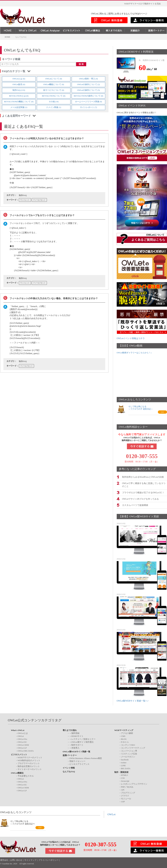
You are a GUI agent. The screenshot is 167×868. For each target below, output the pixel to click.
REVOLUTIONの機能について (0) (19, 102)
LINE (123, 765)
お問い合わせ (16, 860)
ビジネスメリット (19, 754)
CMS (123, 736)
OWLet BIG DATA (26, 751)
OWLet (21, 736)
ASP (123, 801)
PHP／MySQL (127, 786)
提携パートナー (70, 755)
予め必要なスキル (26, 775)
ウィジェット (25, 200)
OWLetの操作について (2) (88, 84)
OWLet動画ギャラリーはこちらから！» (134, 353)
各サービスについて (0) (54, 90)
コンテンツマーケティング (133, 748)
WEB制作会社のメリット (29, 760)
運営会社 (4, 860)
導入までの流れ (70, 730)
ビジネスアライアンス (79, 764)
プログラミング (128, 792)
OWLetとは (23, 733)
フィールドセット (39, 200)
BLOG (124, 739)
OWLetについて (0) (54, 79)
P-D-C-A (125, 742)
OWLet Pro (22, 739)
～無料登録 (74, 733)
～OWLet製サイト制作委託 (81, 742)
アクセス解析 (127, 733)
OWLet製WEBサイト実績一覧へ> (133, 700)
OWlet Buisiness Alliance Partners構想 (86, 758)
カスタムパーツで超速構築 (135, 505)
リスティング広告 (129, 753)
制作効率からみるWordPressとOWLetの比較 (143, 477)
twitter (124, 762)
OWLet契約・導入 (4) (88, 79)
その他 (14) (54, 102)
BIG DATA (126, 768)
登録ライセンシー (77, 761)
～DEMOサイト (76, 736)
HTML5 (124, 775)
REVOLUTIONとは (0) (19, 96)
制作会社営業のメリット (29, 766)
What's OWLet (18, 730)
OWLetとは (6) (19, 79)
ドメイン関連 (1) (54, 107)
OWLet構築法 (17, 773)
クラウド (125, 795)
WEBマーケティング (124, 730)
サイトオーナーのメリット (30, 769)
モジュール (126, 798)
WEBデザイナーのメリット (30, 757)
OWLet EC (22, 742)
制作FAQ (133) (19, 90)
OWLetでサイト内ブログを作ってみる (141, 499)
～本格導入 (74, 748)
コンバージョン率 (129, 751)
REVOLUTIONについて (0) (54, 96)
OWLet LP (22, 748)
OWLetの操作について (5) (88, 90)
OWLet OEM (23, 745)
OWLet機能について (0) (54, 84)
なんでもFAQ (69, 771)
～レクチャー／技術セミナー (82, 739)
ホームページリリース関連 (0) (89, 102)
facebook (125, 759)
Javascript (125, 781)
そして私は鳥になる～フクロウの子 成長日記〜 (23, 822)
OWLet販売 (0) (19, 84)
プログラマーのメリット (29, 763)
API (123, 789)
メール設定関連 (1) (19, 107)
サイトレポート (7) (88, 107)
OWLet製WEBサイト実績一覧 (76, 751)
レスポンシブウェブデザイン (134, 783)
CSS (123, 778)
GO (162, 412)
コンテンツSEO (128, 745)
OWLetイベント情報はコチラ (131, 338)
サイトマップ (30, 860)
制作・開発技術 (121, 772)
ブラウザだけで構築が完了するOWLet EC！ (143, 492)
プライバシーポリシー (48, 860)
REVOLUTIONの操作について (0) (88, 96)
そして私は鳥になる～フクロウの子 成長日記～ (141, 408)
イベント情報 (69, 768)
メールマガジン (128, 756)
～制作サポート (76, 745)
